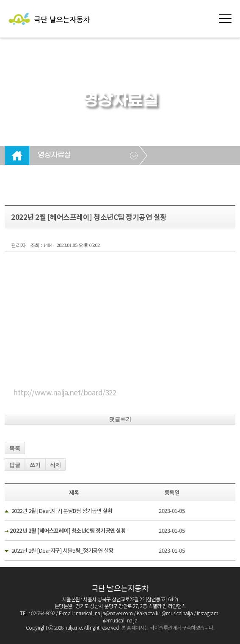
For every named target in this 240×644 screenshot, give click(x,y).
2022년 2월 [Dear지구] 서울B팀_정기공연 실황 (62, 550)
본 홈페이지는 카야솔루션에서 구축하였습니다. (168, 627)
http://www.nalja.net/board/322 (65, 392)
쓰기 (35, 465)
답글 (15, 465)
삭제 (55, 465)
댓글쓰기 (120, 419)
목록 (15, 448)
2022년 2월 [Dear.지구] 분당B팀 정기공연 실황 (62, 511)
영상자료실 (54, 155)
